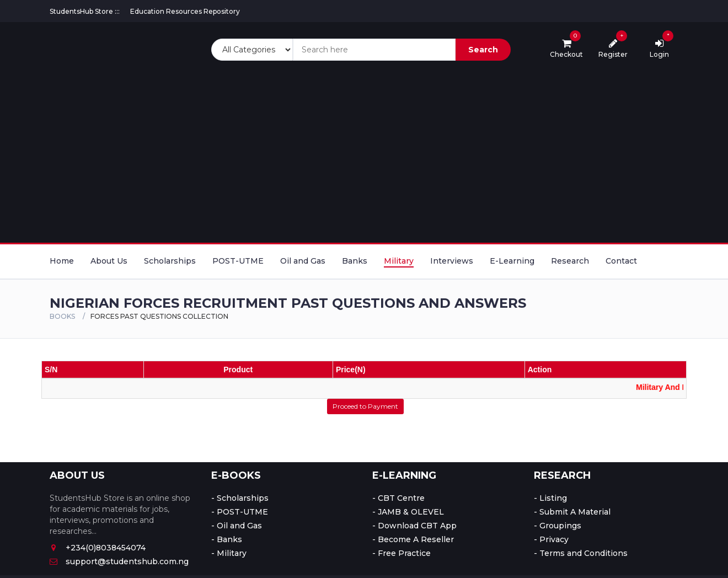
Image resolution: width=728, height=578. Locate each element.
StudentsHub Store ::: (85, 11)
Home (62, 261)
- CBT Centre (398, 498)
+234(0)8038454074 (98, 548)
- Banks (227, 539)
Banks (355, 261)
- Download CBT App (414, 526)
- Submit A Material (572, 512)
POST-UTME (238, 261)
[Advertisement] (364, 152)
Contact (621, 261)
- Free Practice (402, 553)
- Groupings (558, 526)
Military (399, 261)
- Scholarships (240, 498)
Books (62, 316)
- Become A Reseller (413, 539)
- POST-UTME (240, 512)
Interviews (452, 261)
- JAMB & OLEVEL (408, 512)
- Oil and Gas (237, 526)
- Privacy (551, 539)
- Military (229, 553)
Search (483, 50)
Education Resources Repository (185, 11)
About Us (109, 261)
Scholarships (170, 261)
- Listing (550, 498)
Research (570, 261)
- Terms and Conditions (581, 553)
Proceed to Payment (365, 406)
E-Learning (512, 261)
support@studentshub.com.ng (119, 561)
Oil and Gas (303, 261)
